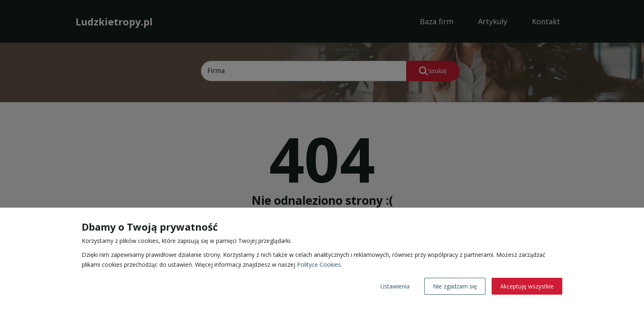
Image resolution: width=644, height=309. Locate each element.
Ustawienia (395, 286)
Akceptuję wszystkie (527, 286)
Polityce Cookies (319, 264)
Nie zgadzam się (455, 286)
